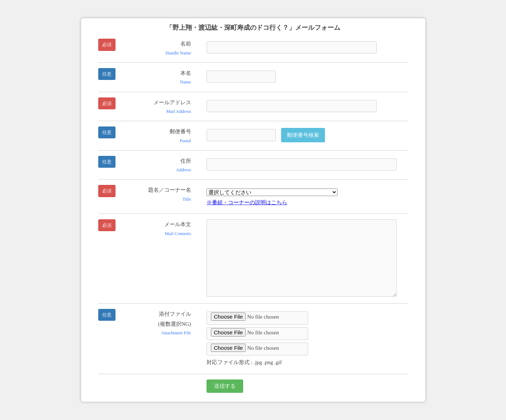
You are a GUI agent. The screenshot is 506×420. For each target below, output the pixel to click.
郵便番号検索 (303, 135)
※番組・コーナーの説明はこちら (247, 202)
